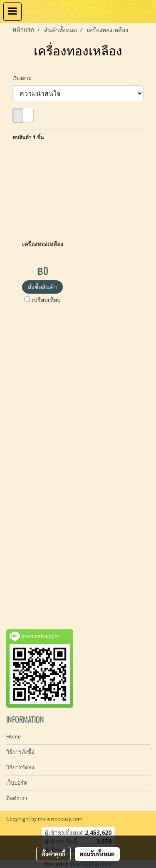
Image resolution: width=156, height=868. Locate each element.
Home (14, 737)
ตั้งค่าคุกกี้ (53, 854)
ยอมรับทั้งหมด (97, 854)
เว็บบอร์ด (17, 783)
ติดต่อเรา (17, 798)
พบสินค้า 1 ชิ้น (28, 137)
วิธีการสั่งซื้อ (20, 752)
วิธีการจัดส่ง (20, 767)
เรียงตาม (24, 78)
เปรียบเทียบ (46, 300)
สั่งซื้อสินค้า (42, 287)
